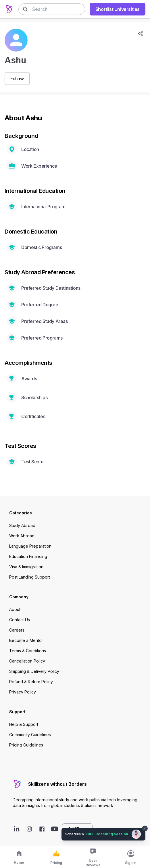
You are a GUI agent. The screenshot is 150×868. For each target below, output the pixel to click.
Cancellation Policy (27, 661)
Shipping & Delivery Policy (34, 671)
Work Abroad (22, 536)
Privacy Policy (23, 692)
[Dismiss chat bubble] (145, 828)
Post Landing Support (30, 577)
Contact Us (20, 620)
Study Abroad (22, 525)
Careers (17, 630)
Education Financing (28, 556)
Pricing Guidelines (26, 745)
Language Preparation (30, 546)
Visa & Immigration (26, 567)
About (15, 609)
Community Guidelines (30, 735)
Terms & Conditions (28, 651)
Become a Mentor (26, 640)
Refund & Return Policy (31, 682)
